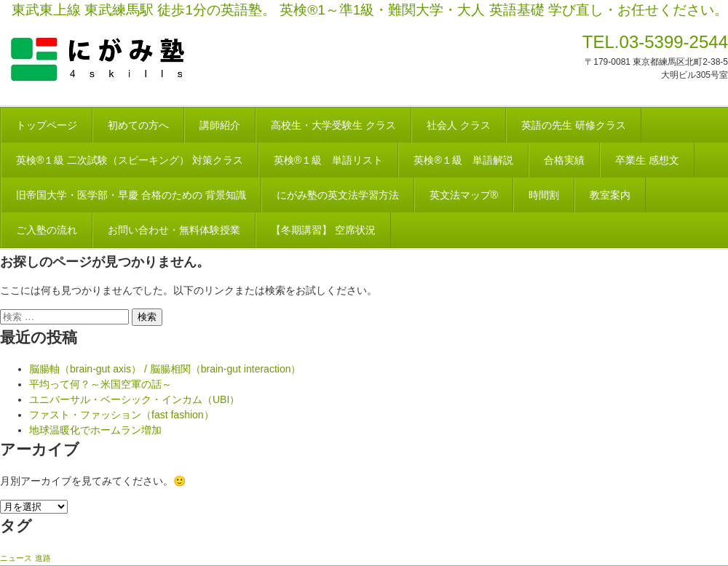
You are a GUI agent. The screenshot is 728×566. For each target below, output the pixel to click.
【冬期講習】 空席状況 (323, 230)
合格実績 (564, 160)
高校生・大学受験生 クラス (333, 125)
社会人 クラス (459, 125)
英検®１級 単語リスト (328, 160)
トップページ (47, 125)
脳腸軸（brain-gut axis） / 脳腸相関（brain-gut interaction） (165, 369)
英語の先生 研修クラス (574, 125)
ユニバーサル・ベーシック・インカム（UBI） (134, 399)
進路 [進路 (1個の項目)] (43, 558)
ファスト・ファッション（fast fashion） (122, 415)
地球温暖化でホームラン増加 (95, 430)
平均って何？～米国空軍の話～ (100, 384)
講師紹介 (220, 125)
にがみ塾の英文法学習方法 (338, 195)
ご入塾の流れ (47, 230)
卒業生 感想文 (647, 160)
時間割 (544, 195)
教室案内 (610, 195)
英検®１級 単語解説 (463, 160)
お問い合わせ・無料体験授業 (174, 230)
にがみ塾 (131, 60)
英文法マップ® (464, 195)
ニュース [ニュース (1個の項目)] (16, 558)
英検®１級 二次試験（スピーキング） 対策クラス (130, 160)
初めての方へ (138, 125)
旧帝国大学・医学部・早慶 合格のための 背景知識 (131, 195)
